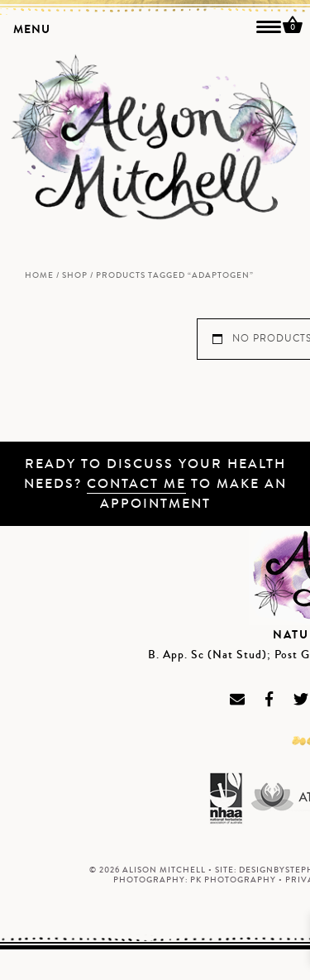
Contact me (136, 483)
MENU (32, 29)
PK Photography (233, 880)
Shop (75, 275)
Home (39, 275)
